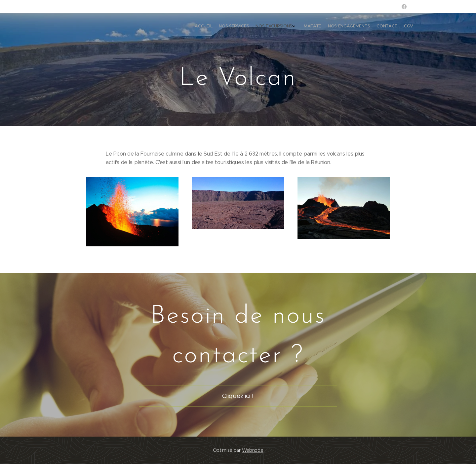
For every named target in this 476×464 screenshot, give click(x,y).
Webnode (253, 450)
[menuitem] (369, 27)
